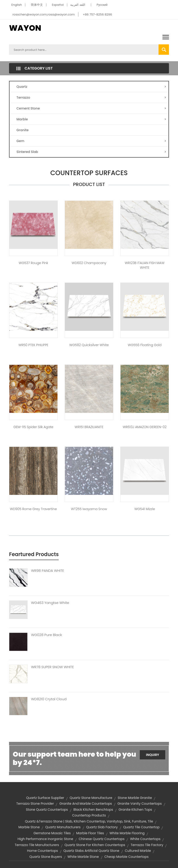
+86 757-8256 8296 (97, 14)
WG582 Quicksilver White (89, 345)
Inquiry (153, 755)
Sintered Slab (91, 152)
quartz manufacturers (63, 827)
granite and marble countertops (86, 804)
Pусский (102, 5)
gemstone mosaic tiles (52, 833)
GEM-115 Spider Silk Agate (33, 427)
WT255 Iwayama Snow (89, 509)
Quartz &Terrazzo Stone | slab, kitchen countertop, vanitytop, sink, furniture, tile (89, 821)
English (17, 5)
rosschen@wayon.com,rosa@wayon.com (44, 14)
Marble (91, 119)
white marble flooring (127, 833)
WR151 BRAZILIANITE (89, 427)
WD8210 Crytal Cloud (49, 699)
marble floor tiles (90, 833)
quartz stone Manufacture (91, 798)
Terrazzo (91, 97)
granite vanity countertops (140, 804)
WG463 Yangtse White (50, 603)
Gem (91, 141)
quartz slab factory (102, 827)
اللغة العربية (78, 5)
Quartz (91, 87)
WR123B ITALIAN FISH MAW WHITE (145, 265)
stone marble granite (135, 798)
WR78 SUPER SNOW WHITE (52, 667)
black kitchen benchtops (93, 810)
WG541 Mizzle (145, 509)
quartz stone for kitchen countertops (95, 845)
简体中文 (37, 5)
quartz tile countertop (141, 827)
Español (58, 5)
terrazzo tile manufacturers (37, 845)
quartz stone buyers (46, 857)
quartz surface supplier (45, 798)
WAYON (25, 28)
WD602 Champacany (89, 263)
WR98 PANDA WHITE (48, 571)
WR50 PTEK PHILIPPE (33, 345)
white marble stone (83, 857)
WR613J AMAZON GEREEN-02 (145, 427)
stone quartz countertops (47, 810)
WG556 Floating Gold (145, 345)
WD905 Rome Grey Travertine (33, 509)
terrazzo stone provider (35, 804)
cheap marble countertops (126, 857)
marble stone (29, 827)
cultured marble (138, 851)
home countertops (43, 851)
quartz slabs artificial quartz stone (91, 851)
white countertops (145, 839)
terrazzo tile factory (147, 845)
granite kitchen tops (135, 810)
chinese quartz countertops (102, 839)
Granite (22, 130)
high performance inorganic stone (45, 839)
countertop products (89, 815)
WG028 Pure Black (46, 635)
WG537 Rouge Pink (33, 263)
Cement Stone (91, 108)
